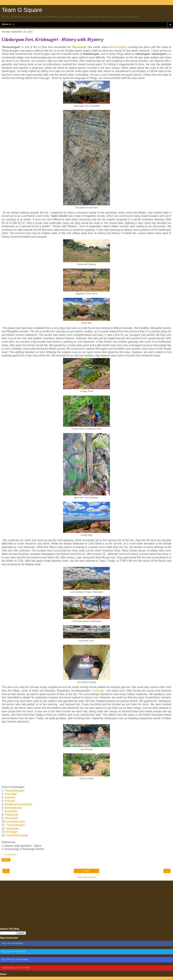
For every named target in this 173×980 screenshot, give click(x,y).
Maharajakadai (13, 808)
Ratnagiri (10, 801)
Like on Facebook (87, 944)
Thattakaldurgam (14, 791)
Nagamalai (13, 828)
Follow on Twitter (87, 952)
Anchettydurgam (16, 821)
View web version (86, 877)
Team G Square (22, 10)
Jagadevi (10, 797)
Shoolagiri (12, 832)
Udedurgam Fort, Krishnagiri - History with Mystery (53, 40)
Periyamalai (11, 815)
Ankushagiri (12, 818)
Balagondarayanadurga (18, 804)
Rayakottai (11, 811)
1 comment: (10, 855)
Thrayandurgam (15, 825)
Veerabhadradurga (17, 835)
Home (86, 871)
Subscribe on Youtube (87, 968)
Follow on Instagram (87, 960)
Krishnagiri (119, 47)
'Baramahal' (79, 47)
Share (6, 860)
